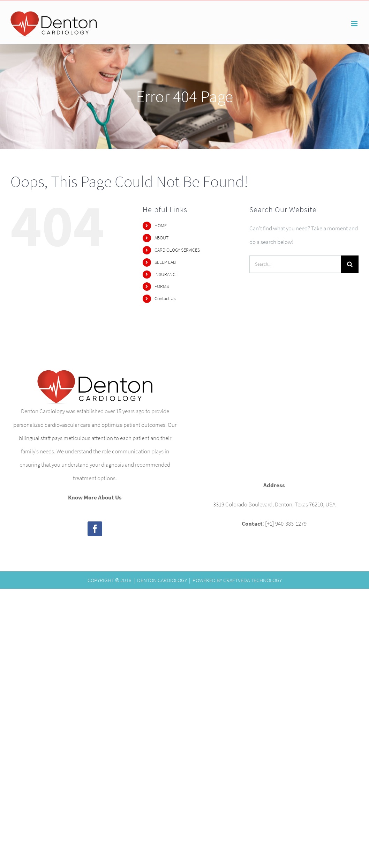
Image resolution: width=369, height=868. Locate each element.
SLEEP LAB (165, 262)
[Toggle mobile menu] (355, 24)
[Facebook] (95, 529)
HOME (161, 225)
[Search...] (295, 264)
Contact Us (165, 298)
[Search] (350, 264)
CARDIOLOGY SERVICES (177, 250)
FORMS (162, 286)
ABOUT (161, 238)
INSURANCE (166, 274)
